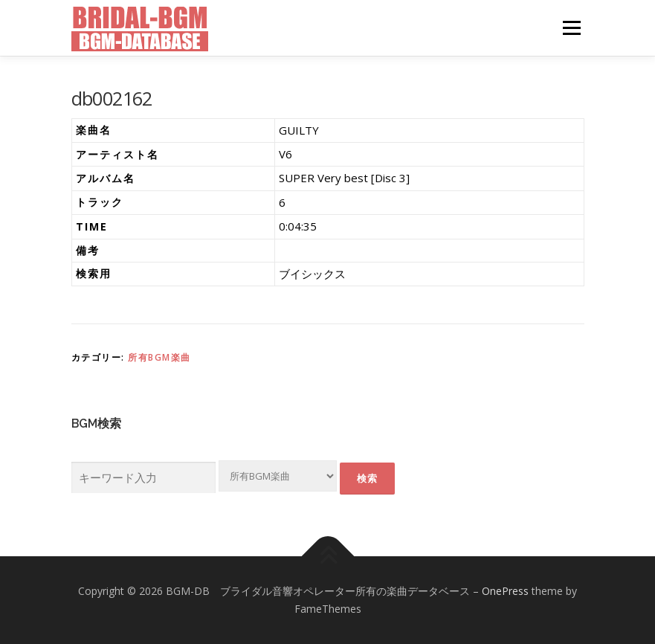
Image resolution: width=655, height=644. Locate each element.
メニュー (571, 28)
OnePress (505, 591)
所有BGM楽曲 (159, 357)
